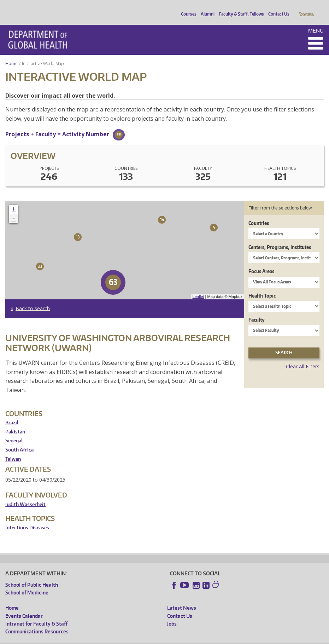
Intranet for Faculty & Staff (36, 614)
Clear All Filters (303, 356)
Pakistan (15, 422)
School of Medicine (27, 583)
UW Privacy (99, 639)
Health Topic (262, 286)
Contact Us (277, 8)
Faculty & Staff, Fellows (240, 8)
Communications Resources (37, 622)
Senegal (14, 431)
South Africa (19, 440)
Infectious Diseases (27, 518)
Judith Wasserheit (25, 494)
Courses (187, 8)
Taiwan (13, 449)
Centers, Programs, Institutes (280, 237)
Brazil (12, 413)
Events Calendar (24, 606)
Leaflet (198, 287)
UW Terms (128, 639)
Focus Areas (261, 261)
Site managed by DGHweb (170, 639)
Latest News (182, 598)
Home (11, 54)
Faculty (257, 310)
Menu (316, 21)
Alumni (206, 8)
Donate (306, 8)
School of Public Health (32, 575)
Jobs (172, 614)
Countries (259, 213)
